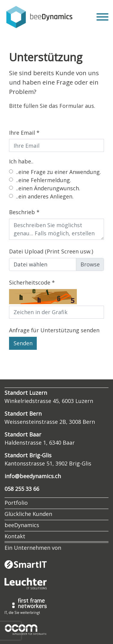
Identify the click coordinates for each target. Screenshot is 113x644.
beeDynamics (22, 525)
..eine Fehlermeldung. (44, 180)
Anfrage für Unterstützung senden (54, 330)
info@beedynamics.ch (33, 476)
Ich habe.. (21, 161)
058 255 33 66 (22, 489)
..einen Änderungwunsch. (48, 188)
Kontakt (15, 536)
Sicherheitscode (30, 282)
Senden (23, 343)
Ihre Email (22, 133)
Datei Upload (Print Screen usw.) (51, 251)
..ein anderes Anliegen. (45, 196)
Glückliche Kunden (28, 514)
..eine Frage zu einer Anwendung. (58, 172)
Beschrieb (22, 212)
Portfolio (16, 503)
